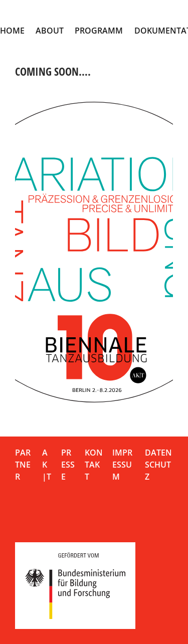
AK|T (47, 465)
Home (12, 31)
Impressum (122, 465)
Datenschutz (158, 465)
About (50, 31)
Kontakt (94, 465)
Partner (23, 465)
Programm (99, 31)
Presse (68, 465)
